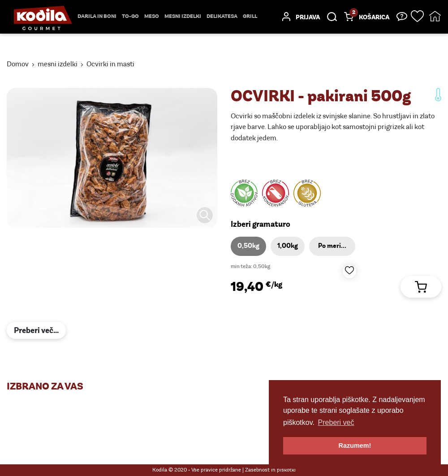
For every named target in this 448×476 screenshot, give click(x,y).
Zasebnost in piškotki (270, 470)
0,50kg (248, 246)
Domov (18, 65)
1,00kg (288, 246)
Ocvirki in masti (110, 65)
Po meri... (332, 246)
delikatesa (222, 17)
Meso (152, 17)
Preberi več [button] (336, 422)
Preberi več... (36, 331)
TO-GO (130, 17)
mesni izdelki (183, 17)
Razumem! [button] (355, 446)
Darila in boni (97, 17)
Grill (250, 17)
